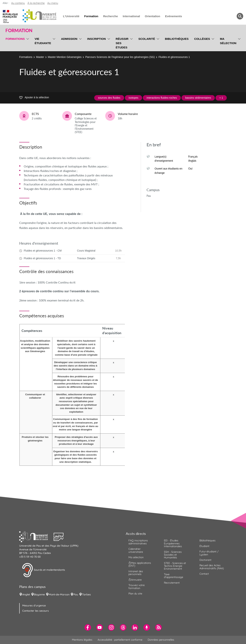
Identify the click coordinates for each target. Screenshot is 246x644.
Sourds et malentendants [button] (43, 570)
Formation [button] (19, 30)
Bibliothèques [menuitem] (177, 39)
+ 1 (221, 98)
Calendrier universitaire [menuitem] (136, 550)
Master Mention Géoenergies (65, 57)
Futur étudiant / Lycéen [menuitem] (209, 553)
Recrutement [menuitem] (172, 583)
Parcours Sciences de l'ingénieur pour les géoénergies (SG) (120, 57)
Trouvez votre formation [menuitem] (137, 587)
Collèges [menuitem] (202, 39)
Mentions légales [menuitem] (82, 640)
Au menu (53, 3)
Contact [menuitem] (204, 574)
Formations (26, 57)
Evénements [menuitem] (174, 16)
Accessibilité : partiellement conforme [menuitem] (120, 640)
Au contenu (18, 3)
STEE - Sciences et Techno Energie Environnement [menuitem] (175, 566)
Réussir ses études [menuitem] (122, 43)
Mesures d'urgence (34, 606)
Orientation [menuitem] (153, 16)
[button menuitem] (240, 16)
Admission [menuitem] (69, 39)
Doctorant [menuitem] (205, 560)
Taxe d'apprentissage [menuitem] (174, 576)
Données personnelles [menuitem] (161, 640)
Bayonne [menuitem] (39, 594)
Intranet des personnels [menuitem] (136, 573)
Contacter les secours (36, 611)
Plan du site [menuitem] (135, 594)
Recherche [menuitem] (111, 16)
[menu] (27, 43)
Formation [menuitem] (91, 16)
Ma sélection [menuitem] (228, 41)
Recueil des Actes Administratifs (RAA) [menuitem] (212, 567)
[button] (36, 536)
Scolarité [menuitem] (147, 39)
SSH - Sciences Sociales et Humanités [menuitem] (173, 555)
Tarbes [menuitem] (86, 594)
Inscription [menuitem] (97, 39)
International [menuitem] (131, 16)
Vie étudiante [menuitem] (43, 41)
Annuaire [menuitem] (135, 580)
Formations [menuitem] (15, 39)
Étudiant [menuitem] (204, 546)
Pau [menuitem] (76, 594)
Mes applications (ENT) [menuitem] (140, 564)
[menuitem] (88, 627)
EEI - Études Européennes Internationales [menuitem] (173, 543)
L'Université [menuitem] (71, 16)
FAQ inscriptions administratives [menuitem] (138, 542)
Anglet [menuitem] (26, 594)
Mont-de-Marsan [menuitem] (59, 594)
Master (40, 57)
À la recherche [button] (36, 3)
